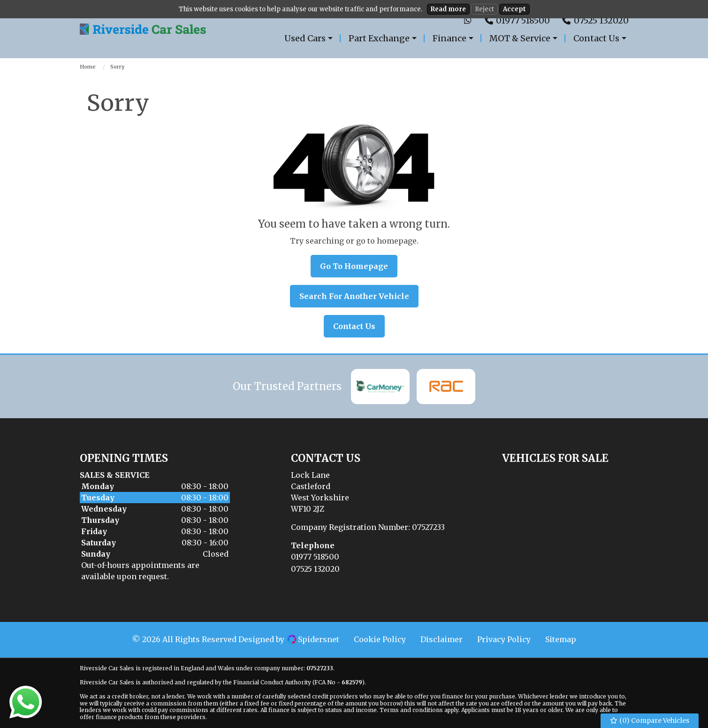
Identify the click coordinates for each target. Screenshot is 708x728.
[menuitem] (310, 38)
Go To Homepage (354, 266)
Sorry (117, 67)
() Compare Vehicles (650, 721)
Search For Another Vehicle (354, 296)
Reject (484, 9)
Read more (448, 9)
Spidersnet (313, 639)
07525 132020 (315, 569)
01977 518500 (315, 557)
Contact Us (354, 326)
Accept (514, 9)
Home (88, 67)
